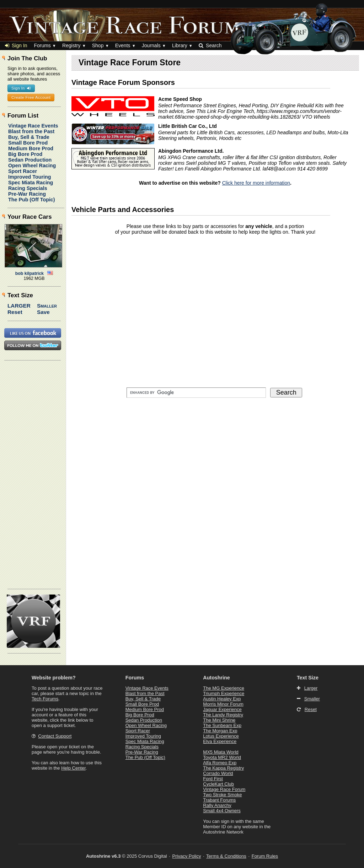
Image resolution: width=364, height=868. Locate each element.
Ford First (213, 779)
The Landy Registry (223, 715)
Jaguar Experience (222, 709)
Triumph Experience (224, 693)
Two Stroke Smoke (222, 795)
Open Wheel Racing (32, 166)
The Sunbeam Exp (222, 725)
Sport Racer (23, 171)
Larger (19, 306)
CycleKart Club (218, 784)
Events (123, 45)
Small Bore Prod (28, 143)
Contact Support (55, 736)
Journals (151, 45)
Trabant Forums (219, 800)
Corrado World (218, 773)
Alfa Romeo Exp (220, 763)
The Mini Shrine (219, 720)
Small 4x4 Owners (222, 811)
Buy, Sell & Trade (29, 137)
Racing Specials (28, 188)
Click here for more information (256, 183)
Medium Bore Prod (31, 148)
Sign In (16, 45)
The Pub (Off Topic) (32, 200)
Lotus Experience (221, 736)
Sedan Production (30, 160)
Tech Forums (45, 699)
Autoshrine (216, 678)
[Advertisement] (33, 474)
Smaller (47, 306)
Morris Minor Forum (223, 704)
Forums (42, 45)
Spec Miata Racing (31, 183)
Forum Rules (265, 856)
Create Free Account (31, 97)
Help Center (73, 768)
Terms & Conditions (226, 856)
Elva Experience (220, 741)
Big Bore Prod (25, 154)
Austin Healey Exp (222, 699)
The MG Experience (224, 688)
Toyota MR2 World (222, 757)
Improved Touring (30, 177)
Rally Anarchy (217, 805)
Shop (98, 45)
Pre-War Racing (27, 194)
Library (180, 45)
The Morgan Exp (220, 731)
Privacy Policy (187, 856)
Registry (71, 45)
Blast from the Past (31, 131)
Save (43, 312)
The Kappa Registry (223, 768)
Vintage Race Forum (224, 789)
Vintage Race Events (33, 126)
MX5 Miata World (221, 752)
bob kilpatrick (30, 273)
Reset (15, 312)
